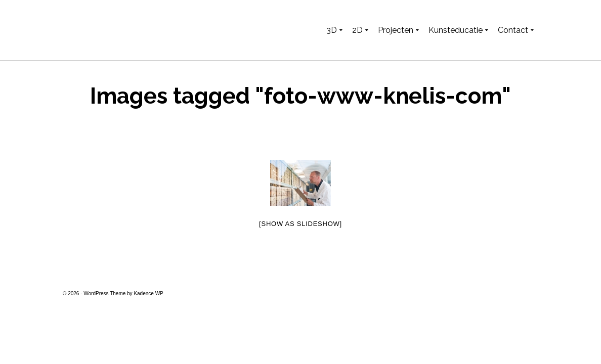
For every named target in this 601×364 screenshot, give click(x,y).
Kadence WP (148, 293)
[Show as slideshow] (300, 224)
